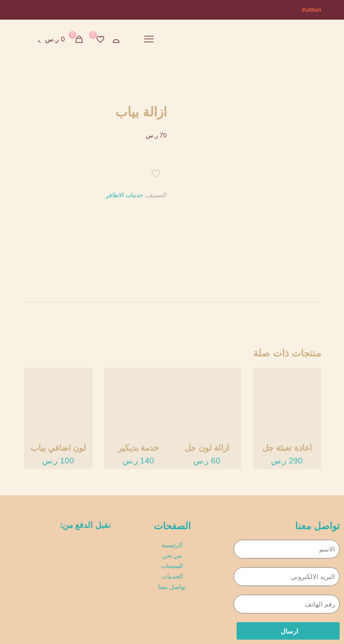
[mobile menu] (149, 39)
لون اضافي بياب (58, 448)
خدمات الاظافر (125, 195)
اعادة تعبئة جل (287, 448)
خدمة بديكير (138, 448)
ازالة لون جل (207, 448)
